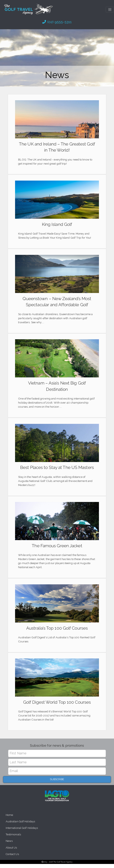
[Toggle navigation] (110, 10)
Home (9, 818)
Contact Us (13, 858)
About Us (11, 851)
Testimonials (14, 838)
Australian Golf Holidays (21, 825)
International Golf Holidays (22, 832)
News (9, 845)
